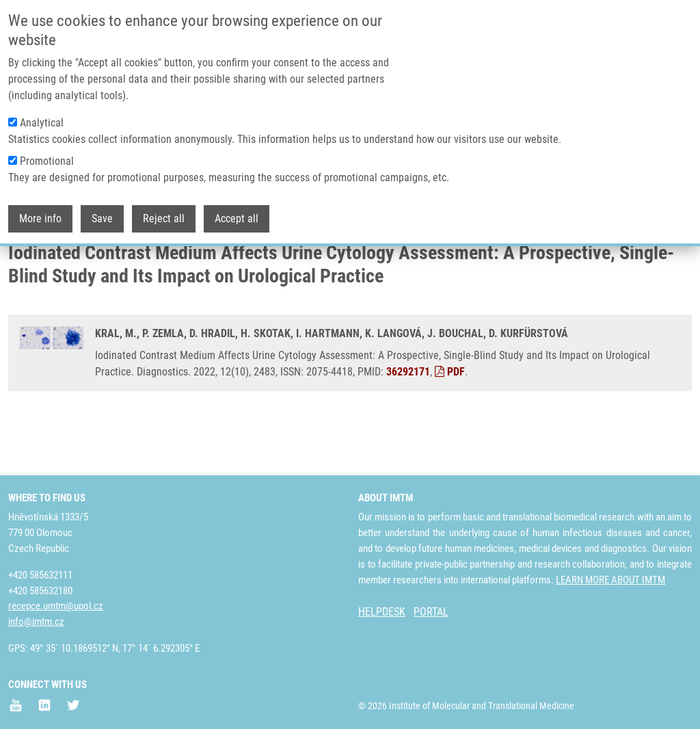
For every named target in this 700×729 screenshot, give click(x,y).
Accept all (237, 218)
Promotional (47, 161)
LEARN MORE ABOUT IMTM (610, 580)
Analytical (42, 123)
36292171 (408, 423)
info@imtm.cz (36, 622)
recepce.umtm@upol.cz (56, 606)
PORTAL (431, 612)
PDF (450, 423)
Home (20, 263)
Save (102, 218)
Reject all (164, 218)
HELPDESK (382, 612)
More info (40, 218)
